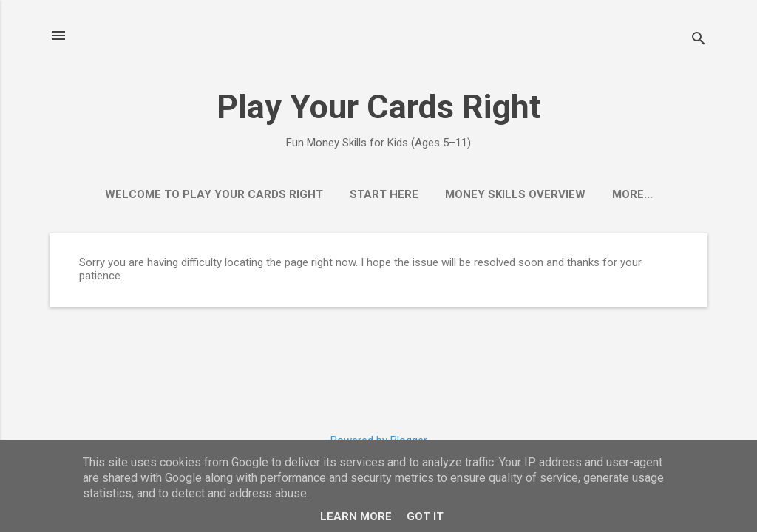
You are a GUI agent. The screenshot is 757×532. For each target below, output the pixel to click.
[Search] (699, 40)
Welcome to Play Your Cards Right (214, 194)
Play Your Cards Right (379, 107)
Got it (425, 516)
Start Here (384, 194)
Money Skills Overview (515, 194)
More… (632, 194)
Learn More (356, 516)
